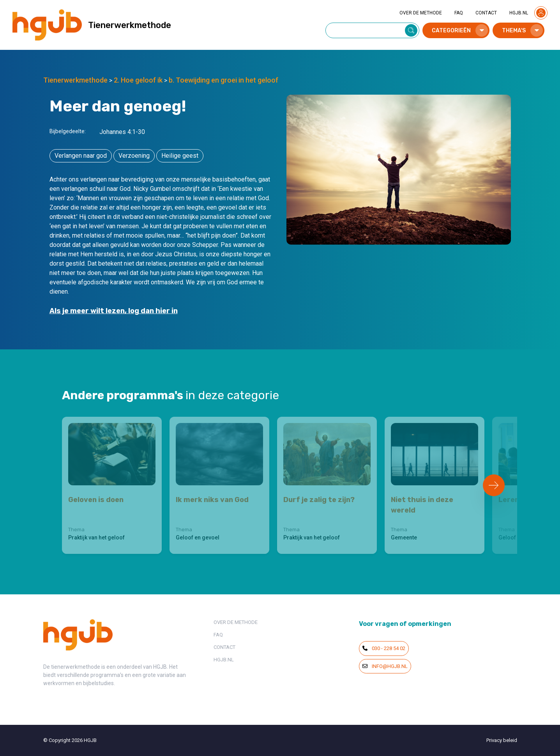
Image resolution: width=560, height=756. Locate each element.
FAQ (459, 13)
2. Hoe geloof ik (138, 80)
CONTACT (486, 13)
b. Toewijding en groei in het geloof (223, 80)
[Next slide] (494, 485)
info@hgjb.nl (385, 666)
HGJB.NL (519, 13)
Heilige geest (180, 156)
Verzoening (134, 156)
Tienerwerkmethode (75, 80)
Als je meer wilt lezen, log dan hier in (114, 311)
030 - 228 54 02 (384, 648)
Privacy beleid (502, 740)
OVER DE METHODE (421, 13)
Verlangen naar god (81, 156)
